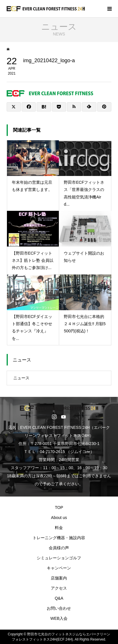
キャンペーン (59, 568)
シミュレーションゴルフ (59, 558)
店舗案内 (59, 578)
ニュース (21, 378)
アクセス (59, 588)
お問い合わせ (59, 608)
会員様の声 (59, 548)
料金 (59, 528)
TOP (59, 507)
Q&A (59, 598)
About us (59, 518)
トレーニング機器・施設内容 (59, 538)
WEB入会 (59, 618)
